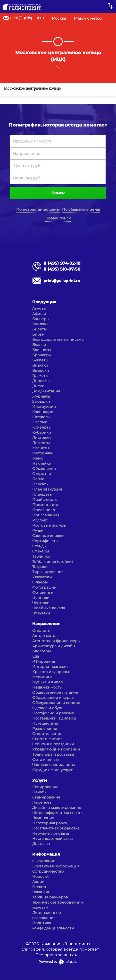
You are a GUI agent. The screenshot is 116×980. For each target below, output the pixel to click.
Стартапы (41, 630)
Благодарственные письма (58, 339)
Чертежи (41, 603)
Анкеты (39, 309)
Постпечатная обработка (56, 828)
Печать (39, 792)
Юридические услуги (53, 770)
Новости (40, 876)
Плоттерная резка (49, 823)
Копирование (45, 787)
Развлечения (45, 729)
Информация (46, 854)
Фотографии (44, 587)
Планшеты (42, 494)
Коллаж (40, 422)
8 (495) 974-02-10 (62, 263)
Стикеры (41, 551)
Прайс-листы (45, 500)
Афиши (39, 314)
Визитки (40, 365)
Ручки (38, 531)
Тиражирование (48, 572)
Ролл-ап (40, 520)
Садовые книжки (48, 536)
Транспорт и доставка (53, 754)
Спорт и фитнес (47, 739)
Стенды (39, 546)
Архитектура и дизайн (53, 646)
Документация (46, 391)
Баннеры (41, 319)
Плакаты (40, 484)
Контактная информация (56, 866)
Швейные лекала (49, 608)
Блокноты (42, 350)
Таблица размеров (50, 897)
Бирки (38, 334)
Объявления (44, 469)
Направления (46, 624)
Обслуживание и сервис (56, 703)
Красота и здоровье (51, 672)
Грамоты (40, 376)
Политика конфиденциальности (53, 926)
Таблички (41, 556)
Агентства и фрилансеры (56, 641)
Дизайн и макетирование (57, 808)
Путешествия (45, 723)
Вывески (41, 370)
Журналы (41, 396)
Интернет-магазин (50, 667)
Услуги (40, 780)
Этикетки (41, 613)
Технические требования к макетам (58, 905)
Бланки (39, 345)
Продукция (44, 302)
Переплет (42, 802)
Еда (36, 656)
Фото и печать (46, 760)
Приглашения (46, 515)
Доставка (41, 844)
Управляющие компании (56, 749)
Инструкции (44, 407)
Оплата (39, 887)
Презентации (45, 505)
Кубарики (42, 432)
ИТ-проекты (44, 661)
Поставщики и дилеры (54, 718)
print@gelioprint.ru (27, 18)
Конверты (42, 427)
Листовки (42, 438)
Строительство (47, 734)
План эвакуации (48, 489)
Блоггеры (42, 651)
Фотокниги (43, 592)
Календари (43, 412)
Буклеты (40, 360)
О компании (44, 861)
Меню (38, 458)
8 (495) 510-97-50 (62, 269)
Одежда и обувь (48, 708)
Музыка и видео (48, 682)
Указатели (42, 577)
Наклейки (42, 463)
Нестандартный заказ (53, 839)
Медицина (42, 677)
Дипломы (41, 381)
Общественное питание (55, 692)
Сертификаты (45, 541)
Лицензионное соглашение (47, 915)
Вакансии (41, 892)
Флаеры (40, 582)
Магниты (41, 448)
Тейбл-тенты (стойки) (53, 562)
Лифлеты (41, 443)
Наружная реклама (51, 833)
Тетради (40, 567)
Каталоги (41, 417)
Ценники (41, 598)
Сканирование (46, 797)
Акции (38, 882)
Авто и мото (44, 636)
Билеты (39, 329)
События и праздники (53, 744)
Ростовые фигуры (49, 525)
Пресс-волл (44, 510)
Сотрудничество (48, 871)
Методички (43, 453)
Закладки (41, 401)
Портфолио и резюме (53, 713)
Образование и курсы (53, 698)
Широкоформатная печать (57, 813)
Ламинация (43, 818)
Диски (38, 386)
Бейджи (40, 324)
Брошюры (42, 355)
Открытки (42, 474)
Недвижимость (47, 687)
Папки (38, 479)
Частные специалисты (53, 765)
